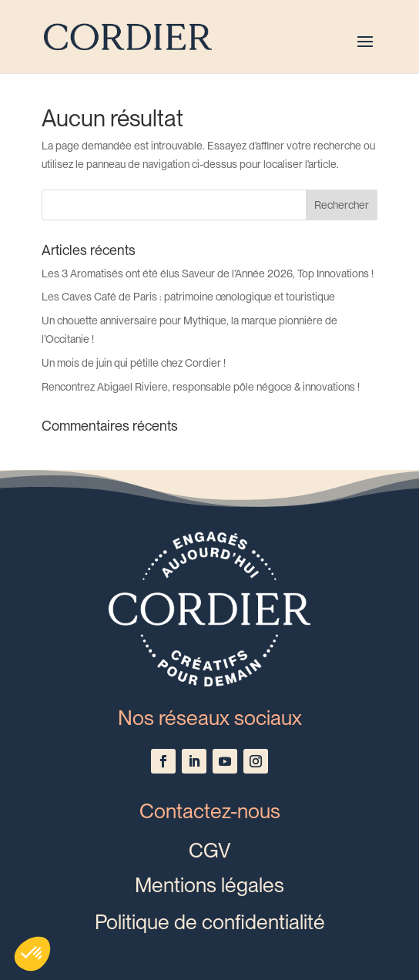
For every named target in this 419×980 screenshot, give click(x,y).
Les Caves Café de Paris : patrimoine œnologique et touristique (188, 297)
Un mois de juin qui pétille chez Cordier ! (134, 363)
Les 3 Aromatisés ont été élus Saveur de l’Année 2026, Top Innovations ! (208, 274)
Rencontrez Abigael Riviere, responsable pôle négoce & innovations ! (201, 387)
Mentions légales (209, 884)
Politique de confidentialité (210, 921)
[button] (32, 954)
